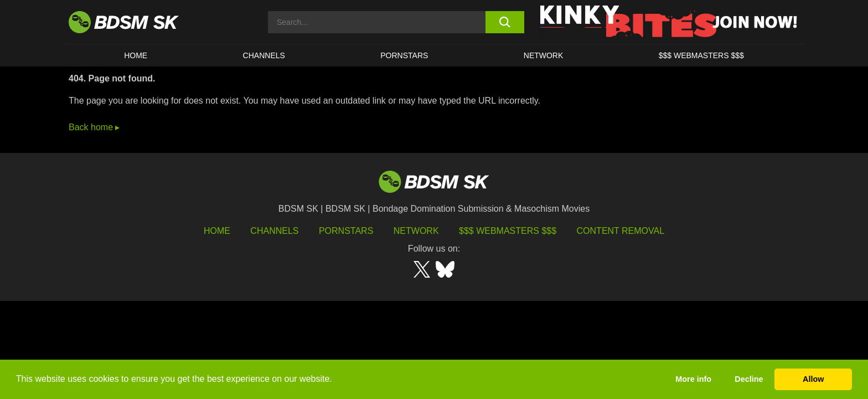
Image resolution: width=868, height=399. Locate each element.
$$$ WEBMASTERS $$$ (701, 55)
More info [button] (693, 379)
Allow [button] (813, 379)
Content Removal (621, 231)
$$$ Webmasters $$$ (508, 231)
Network (544, 55)
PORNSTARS (404, 55)
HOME (136, 55)
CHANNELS (264, 55)
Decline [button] (749, 379)
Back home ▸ (94, 127)
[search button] (505, 22)
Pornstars (346, 231)
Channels (274, 231)
